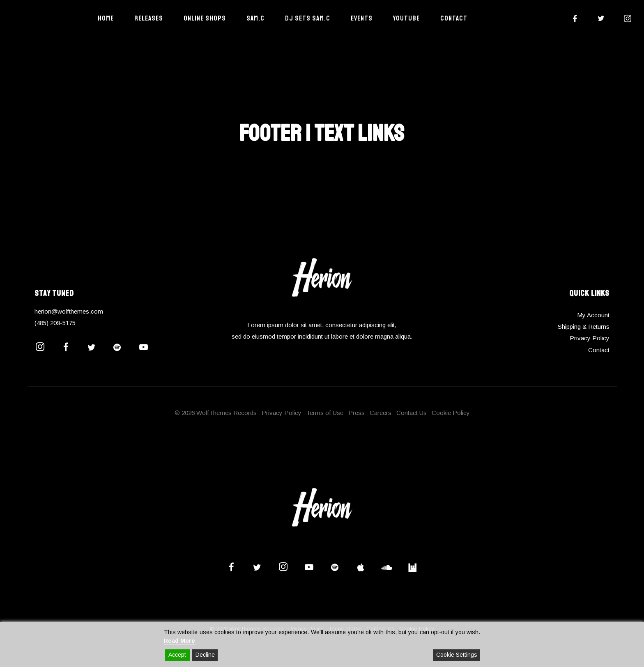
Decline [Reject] (205, 655)
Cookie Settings (457, 655)
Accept (177, 655)
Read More (179, 641)
